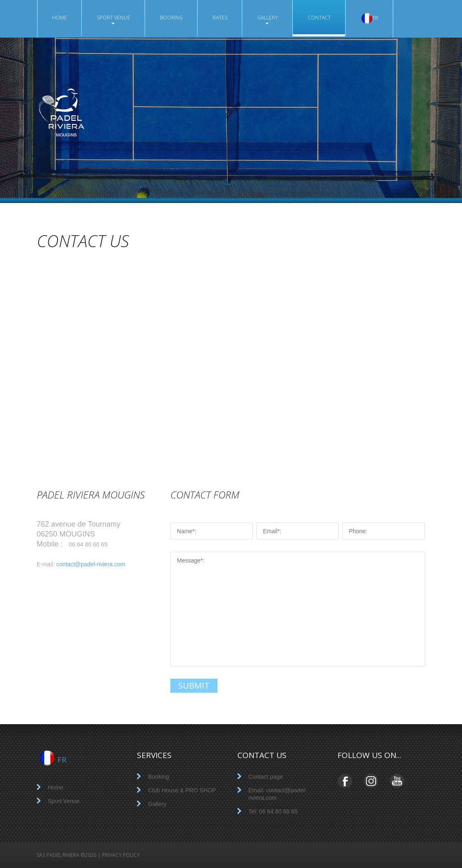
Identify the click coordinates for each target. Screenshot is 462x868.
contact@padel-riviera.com (91, 564)
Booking (171, 18)
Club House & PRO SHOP (182, 790)
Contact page (266, 777)
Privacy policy (121, 855)
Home (60, 18)
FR (370, 18)
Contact (319, 18)
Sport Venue (114, 19)
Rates (220, 18)
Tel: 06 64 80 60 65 (273, 811)
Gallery (268, 19)
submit (194, 686)
